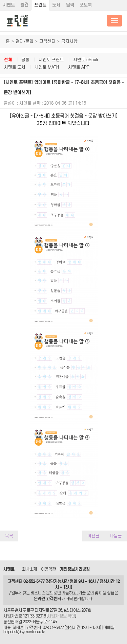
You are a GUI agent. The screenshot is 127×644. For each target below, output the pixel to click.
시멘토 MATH (47, 67)
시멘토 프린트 (51, 60)
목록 (9, 536)
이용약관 (48, 569)
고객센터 (47, 41)
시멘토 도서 (15, 67)
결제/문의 (25, 41)
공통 (25, 60)
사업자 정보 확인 (61, 616)
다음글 (116, 536)
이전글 (93, 536)
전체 (8, 60)
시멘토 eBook (86, 60)
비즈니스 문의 (42, 593)
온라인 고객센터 (47, 599)
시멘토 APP (79, 67)
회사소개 (29, 569)
